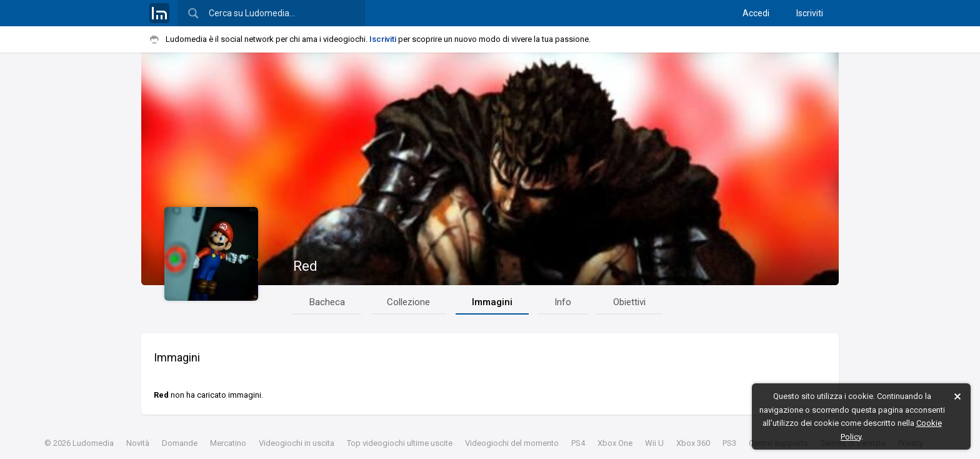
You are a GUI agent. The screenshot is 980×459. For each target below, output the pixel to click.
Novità (138, 443)
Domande (180, 443)
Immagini (492, 302)
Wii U (654, 443)
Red (305, 266)
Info (563, 302)
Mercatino (228, 443)
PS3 (729, 443)
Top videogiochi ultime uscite (400, 443)
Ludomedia (93, 443)
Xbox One (615, 443)
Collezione (408, 302)
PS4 (578, 443)
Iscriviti (810, 13)
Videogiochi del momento (512, 443)
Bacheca (327, 302)
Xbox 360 (693, 443)
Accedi (756, 13)
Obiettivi (629, 302)
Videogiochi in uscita (297, 443)
